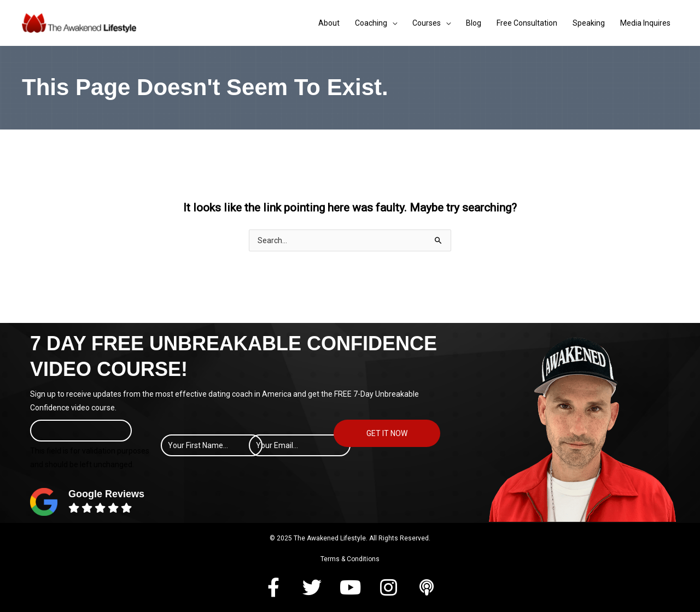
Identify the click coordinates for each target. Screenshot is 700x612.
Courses (427, 23)
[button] (273, 587)
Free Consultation (527, 23)
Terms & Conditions (350, 559)
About (329, 23)
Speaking (589, 23)
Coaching (371, 23)
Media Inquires (645, 23)
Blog (474, 23)
